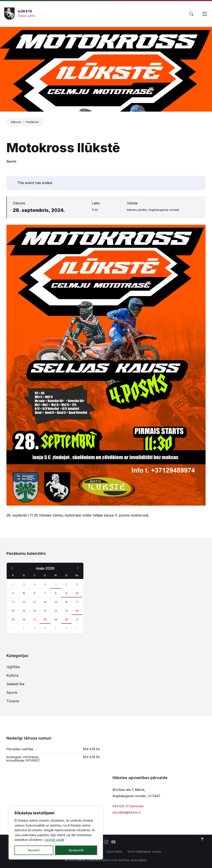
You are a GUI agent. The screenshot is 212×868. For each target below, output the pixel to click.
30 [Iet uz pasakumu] (66, 619)
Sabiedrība (15, 684)
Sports (11, 161)
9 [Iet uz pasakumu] (66, 593)
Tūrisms (13, 701)
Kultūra (12, 675)
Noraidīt (34, 850)
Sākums (16, 122)
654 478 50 (91, 757)
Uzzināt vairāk (54, 840)
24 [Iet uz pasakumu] (77, 611)
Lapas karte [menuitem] (114, 851)
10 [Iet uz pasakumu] (77, 593)
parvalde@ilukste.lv (127, 812)
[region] (56, 833)
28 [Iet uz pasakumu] (45, 619)
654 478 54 (91, 749)
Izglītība (13, 667)
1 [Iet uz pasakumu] (56, 584)
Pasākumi (32, 122)
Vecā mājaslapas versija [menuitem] (144, 851)
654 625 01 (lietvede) (128, 806)
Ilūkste (25, 11)
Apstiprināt (76, 850)
